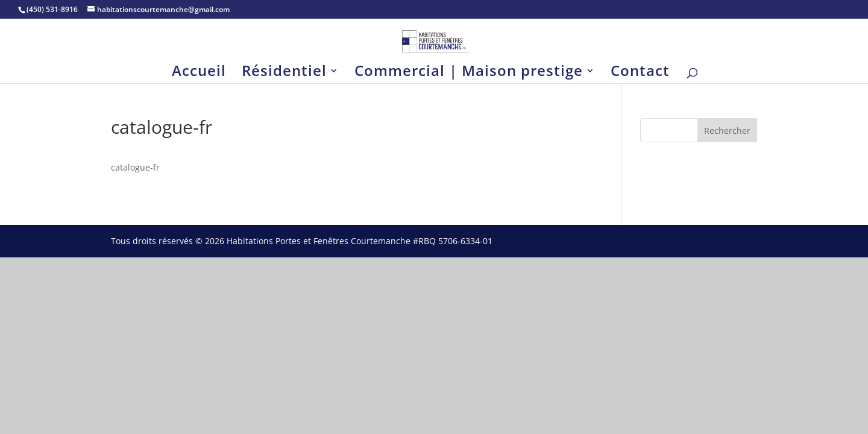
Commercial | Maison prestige (469, 73)
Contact (640, 73)
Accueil (199, 73)
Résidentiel (284, 73)
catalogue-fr (135, 167)
